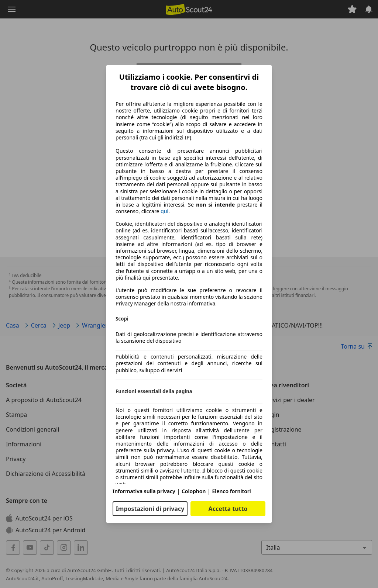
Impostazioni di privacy (150, 509)
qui (164, 211)
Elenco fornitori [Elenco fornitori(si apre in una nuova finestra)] (231, 491)
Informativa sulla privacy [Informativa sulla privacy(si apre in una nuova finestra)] (144, 491)
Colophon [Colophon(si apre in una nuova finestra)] (194, 491)
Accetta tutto (228, 509)
